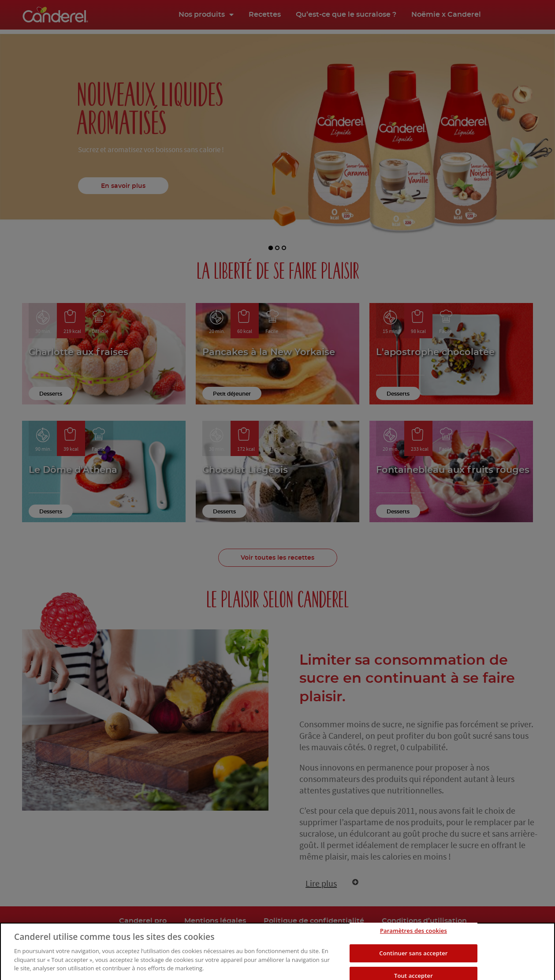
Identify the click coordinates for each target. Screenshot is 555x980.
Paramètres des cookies (413, 943)
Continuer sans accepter (413, 965)
